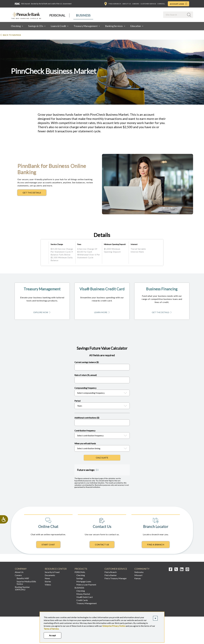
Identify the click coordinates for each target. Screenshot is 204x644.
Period (77, 401)
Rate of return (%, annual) (86, 375)
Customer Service (148, 4)
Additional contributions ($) (87, 418)
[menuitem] (57, 15)
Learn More (102, 313)
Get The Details (34, 193)
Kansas (138, 578)
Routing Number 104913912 (22, 588)
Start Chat (48, 545)
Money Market (83, 594)
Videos (48, 585)
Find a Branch (113, 4)
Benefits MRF (23, 578)
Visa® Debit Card (84, 597)
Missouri (138, 575)
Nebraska (139, 572)
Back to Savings (12, 35)
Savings (80, 578)
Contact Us (102, 545)
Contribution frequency (85, 431)
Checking (81, 575)
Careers (136, 4)
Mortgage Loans (84, 581)
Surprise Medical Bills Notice (26, 583)
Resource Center (56, 569)
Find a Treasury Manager (116, 578)
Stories (48, 581)
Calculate (102, 458)
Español (161, 4)
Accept (52, 635)
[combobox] (175, 15)
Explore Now (42, 313)
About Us (127, 4)
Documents (50, 575)
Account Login (178, 4)
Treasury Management (87, 603)
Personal (57, 15)
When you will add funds (85, 443)
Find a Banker (111, 575)
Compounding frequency (85, 388)
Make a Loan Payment (86, 585)
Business (83, 15)
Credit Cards (82, 600)
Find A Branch (156, 545)
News (47, 578)
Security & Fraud (52, 572)
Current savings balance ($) (87, 362)
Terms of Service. (51, 629)
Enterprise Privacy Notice (114, 626)
